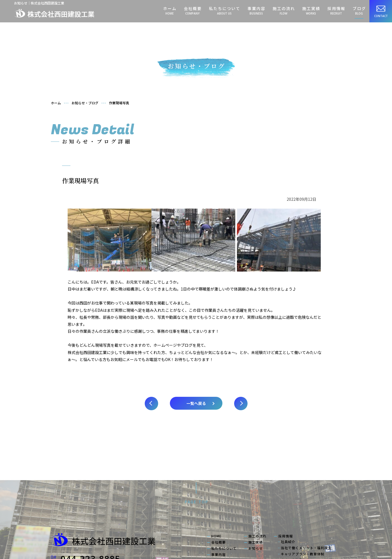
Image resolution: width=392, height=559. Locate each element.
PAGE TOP (196, 446)
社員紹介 (288, 486)
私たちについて (224, 11)
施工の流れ (284, 11)
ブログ (359, 11)
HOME (216, 480)
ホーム (170, 11)
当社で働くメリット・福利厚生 (306, 492)
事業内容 (256, 11)
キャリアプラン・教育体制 (303, 498)
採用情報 (336, 11)
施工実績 (311, 11)
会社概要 (193, 11)
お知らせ (256, 493)
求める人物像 (292, 504)
